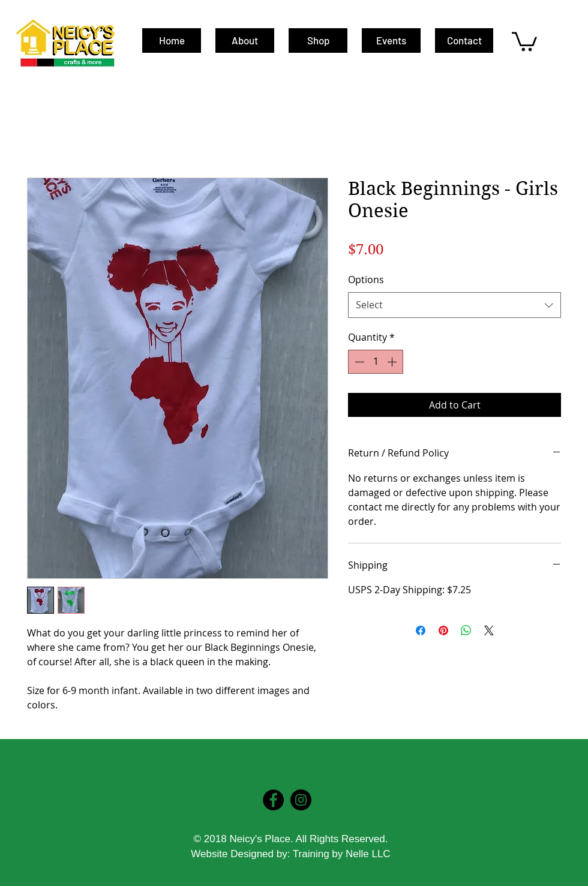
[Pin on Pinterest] (443, 630)
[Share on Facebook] (421, 630)
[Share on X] (489, 630)
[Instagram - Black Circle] (301, 800)
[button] (524, 40)
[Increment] (393, 362)
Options (366, 280)
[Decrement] (358, 362)
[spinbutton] (376, 362)
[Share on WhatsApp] (466, 630)
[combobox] (454, 305)
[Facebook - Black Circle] (273, 800)
